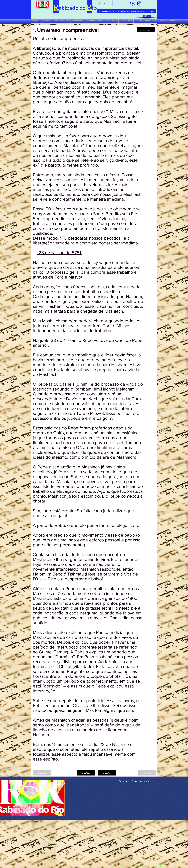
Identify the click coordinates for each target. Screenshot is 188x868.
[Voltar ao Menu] (146, 30)
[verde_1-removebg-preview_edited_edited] (139, 3)
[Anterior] (42, 773)
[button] (34, 21)
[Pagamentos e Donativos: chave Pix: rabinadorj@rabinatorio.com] (126, 11)
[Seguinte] (147, 773)
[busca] (105, 3)
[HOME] (147, 16)
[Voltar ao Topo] (86, 773)
